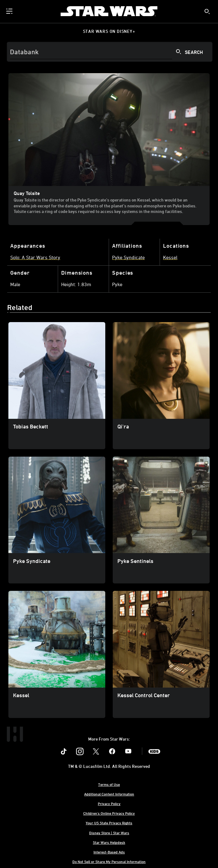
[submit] (207, 11)
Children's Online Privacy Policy (109, 813)
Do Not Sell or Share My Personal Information (109, 861)
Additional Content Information (109, 794)
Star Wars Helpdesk (109, 842)
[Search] (110, 52)
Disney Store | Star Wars (109, 833)
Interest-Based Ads (109, 852)
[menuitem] (10, 11)
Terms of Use (109, 784)
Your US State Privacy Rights (109, 823)
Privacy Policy (109, 804)
